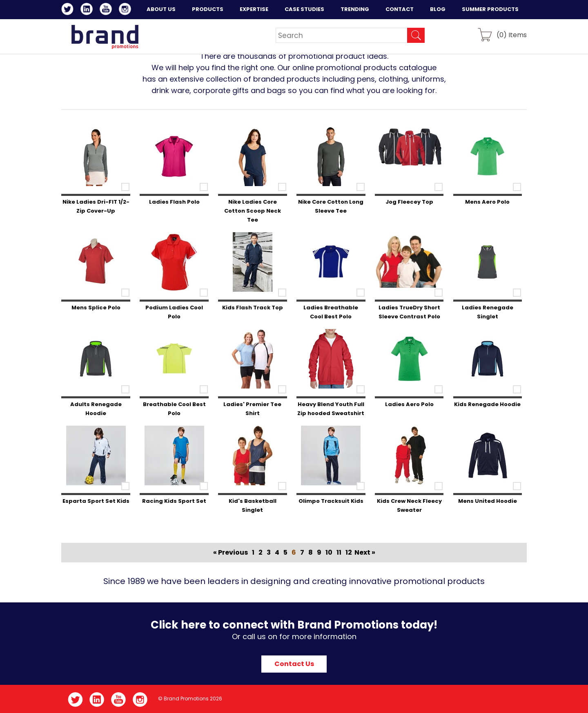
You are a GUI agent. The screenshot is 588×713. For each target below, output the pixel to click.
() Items (512, 34)
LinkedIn (88, 10)
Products (208, 9)
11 (339, 552)
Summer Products (490, 9)
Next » (365, 552)
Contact (400, 9)
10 (329, 552)
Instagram (126, 10)
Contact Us (294, 664)
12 (349, 552)
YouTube (107, 10)
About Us (161, 9)
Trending (355, 9)
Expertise (254, 9)
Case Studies (304, 9)
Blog (438, 9)
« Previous (231, 552)
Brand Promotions (105, 37)
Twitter (69, 10)
